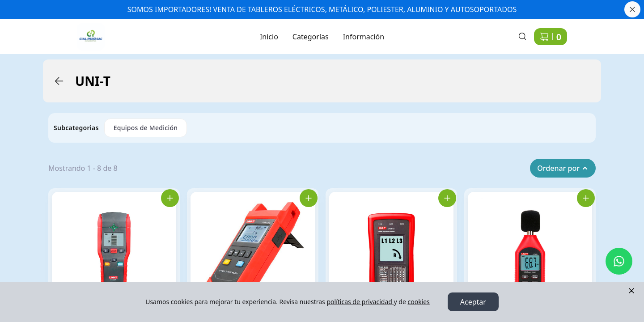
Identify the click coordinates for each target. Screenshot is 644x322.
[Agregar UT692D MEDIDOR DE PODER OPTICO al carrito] (309, 198)
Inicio (269, 37)
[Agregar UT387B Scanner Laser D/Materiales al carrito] (170, 198)
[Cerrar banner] (632, 9)
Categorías (311, 37)
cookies (418, 302)
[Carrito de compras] (551, 37)
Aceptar (473, 302)
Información (364, 37)
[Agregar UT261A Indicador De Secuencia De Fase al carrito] (447, 198)
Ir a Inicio (86, 31)
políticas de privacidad (360, 302)
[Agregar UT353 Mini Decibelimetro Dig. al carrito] (586, 198)
